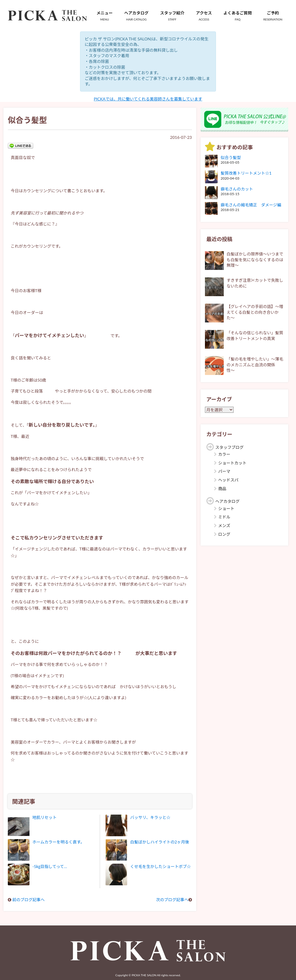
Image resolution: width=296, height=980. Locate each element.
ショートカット (232, 463)
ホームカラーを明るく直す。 (58, 842)
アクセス (204, 16)
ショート (226, 508)
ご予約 (273, 16)
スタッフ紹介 (172, 16)
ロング (224, 534)
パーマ (224, 471)
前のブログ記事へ (29, 900)
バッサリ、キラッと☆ (150, 817)
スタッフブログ (230, 447)
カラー (224, 454)
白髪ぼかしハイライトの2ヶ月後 (160, 842)
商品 (222, 489)
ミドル (224, 517)
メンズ (224, 526)
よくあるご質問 (238, 16)
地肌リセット (45, 817)
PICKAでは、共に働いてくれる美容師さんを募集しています (148, 99)
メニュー (105, 16)
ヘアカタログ (136, 16)
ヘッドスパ (228, 480)
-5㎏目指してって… (50, 866)
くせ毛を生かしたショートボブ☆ (160, 866)
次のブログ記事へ (172, 900)
